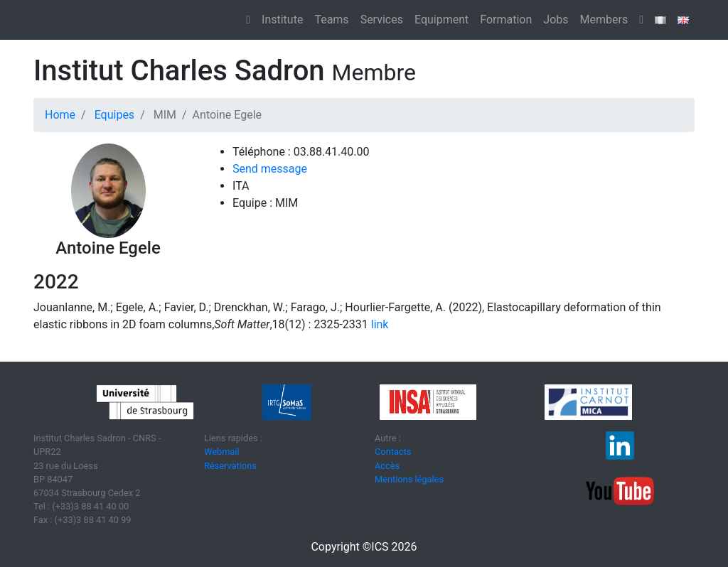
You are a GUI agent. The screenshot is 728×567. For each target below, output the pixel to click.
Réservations (230, 466)
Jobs (556, 20)
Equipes (114, 115)
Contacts (393, 452)
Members (604, 20)
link (379, 324)
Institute (282, 20)
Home (60, 115)
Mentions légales (409, 479)
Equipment (441, 20)
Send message (270, 169)
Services (382, 20)
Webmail (222, 452)
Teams (331, 20)
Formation (506, 20)
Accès (387, 466)
